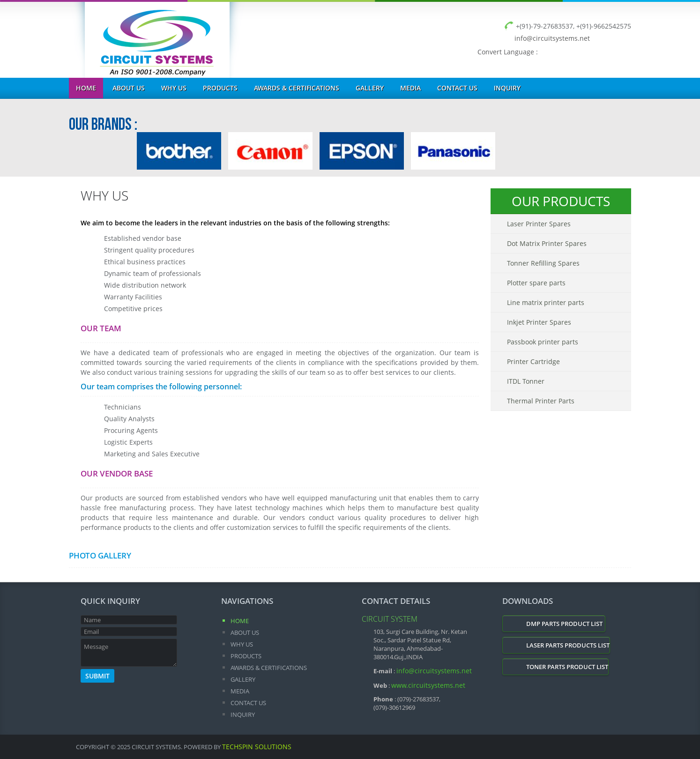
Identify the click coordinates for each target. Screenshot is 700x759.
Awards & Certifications (297, 88)
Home (86, 88)
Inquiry (507, 88)
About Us (129, 88)
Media (410, 88)
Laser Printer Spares (539, 224)
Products (220, 88)
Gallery (370, 88)
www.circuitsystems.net (428, 685)
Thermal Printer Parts (541, 401)
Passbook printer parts (543, 342)
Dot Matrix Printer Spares (547, 243)
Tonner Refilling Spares (543, 263)
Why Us (174, 88)
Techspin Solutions (257, 747)
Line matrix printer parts (546, 302)
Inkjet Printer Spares (539, 322)
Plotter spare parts (536, 283)
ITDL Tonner (526, 381)
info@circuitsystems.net (552, 38)
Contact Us (457, 88)
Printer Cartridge (533, 361)
